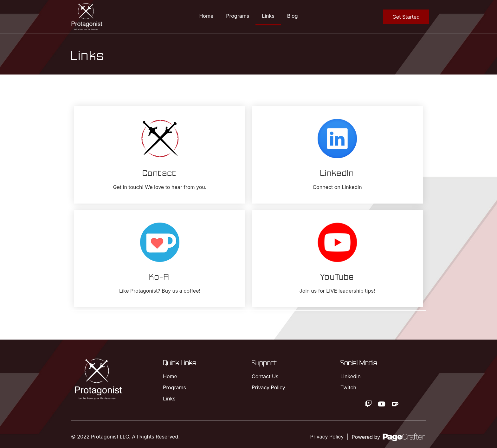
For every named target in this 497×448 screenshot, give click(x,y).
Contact (160, 173)
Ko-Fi (160, 276)
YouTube (337, 276)
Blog (293, 16)
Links (268, 16)
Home (206, 16)
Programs (238, 16)
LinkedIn (337, 173)
